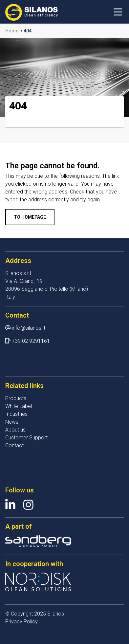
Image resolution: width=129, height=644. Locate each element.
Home (12, 31)
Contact (14, 445)
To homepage (30, 217)
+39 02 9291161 (31, 341)
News (12, 422)
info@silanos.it (29, 328)
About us (15, 430)
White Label (19, 406)
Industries (16, 414)
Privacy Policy (21, 622)
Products (16, 398)
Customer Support (26, 438)
